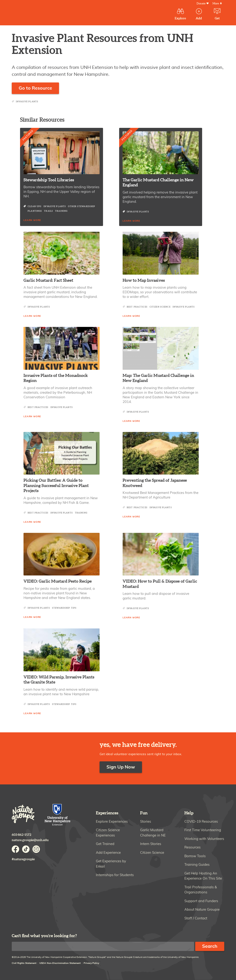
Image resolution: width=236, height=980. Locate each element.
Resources (192, 847)
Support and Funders (201, 901)
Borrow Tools (195, 856)
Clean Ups (35, 207)
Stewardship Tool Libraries (49, 180)
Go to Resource (35, 88)
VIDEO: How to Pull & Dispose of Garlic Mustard (160, 584)
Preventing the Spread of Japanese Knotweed (155, 483)
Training (61, 211)
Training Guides (197, 865)
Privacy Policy (91, 963)
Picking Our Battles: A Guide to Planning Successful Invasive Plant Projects (56, 486)
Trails (49, 211)
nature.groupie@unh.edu (30, 840)
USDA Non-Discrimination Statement (60, 963)
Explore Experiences (112, 822)
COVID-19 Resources (201, 822)
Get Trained (105, 844)
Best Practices (137, 307)
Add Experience (108, 853)
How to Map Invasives (144, 280)
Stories (146, 822)
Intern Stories (151, 844)
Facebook (15, 849)
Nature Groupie (41, 13)
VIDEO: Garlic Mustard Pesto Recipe (58, 581)
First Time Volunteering (203, 830)
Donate (201, 4)
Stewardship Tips (64, 608)
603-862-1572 (22, 835)
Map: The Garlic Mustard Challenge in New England (158, 378)
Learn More (32, 220)
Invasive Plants (27, 102)
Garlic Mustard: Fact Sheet (48, 280)
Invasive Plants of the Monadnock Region (56, 378)
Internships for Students (115, 875)
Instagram (36, 849)
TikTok (26, 849)
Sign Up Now (121, 767)
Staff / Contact (196, 918)
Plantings (35, 211)
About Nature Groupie (202, 910)
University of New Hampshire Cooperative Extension (58, 815)
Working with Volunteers (204, 839)
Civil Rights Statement (24, 963)
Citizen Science (160, 307)
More (216, 4)
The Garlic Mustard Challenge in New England (158, 183)
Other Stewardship (82, 207)
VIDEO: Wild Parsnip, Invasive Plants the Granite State (59, 680)
